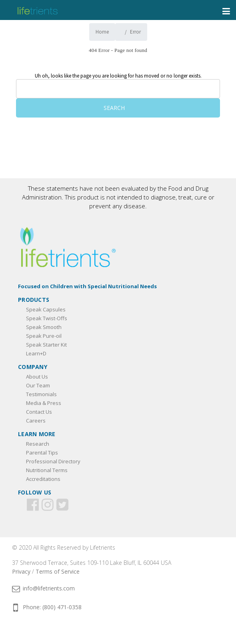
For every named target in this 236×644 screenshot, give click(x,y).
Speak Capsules (46, 309)
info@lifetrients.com (43, 588)
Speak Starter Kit (46, 345)
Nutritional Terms (47, 470)
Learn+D (36, 353)
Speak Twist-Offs (47, 318)
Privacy (21, 571)
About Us (37, 377)
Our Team (38, 385)
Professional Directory (53, 461)
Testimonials (41, 394)
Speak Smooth (44, 327)
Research (38, 444)
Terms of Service (58, 571)
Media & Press (44, 403)
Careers (36, 421)
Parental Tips (42, 453)
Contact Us (39, 412)
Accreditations (43, 479)
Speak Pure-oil (44, 336)
